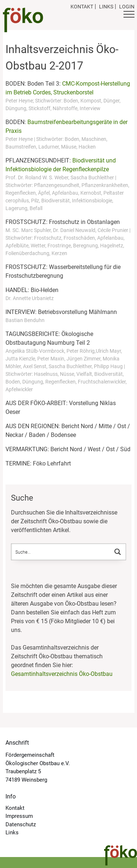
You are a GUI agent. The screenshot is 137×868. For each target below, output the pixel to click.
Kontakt (82, 7)
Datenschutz (21, 824)
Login (127, 7)
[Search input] (61, 552)
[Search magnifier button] (118, 552)
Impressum (19, 816)
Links (106, 7)
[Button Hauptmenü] (129, 15)
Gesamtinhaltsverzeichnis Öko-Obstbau (62, 674)
